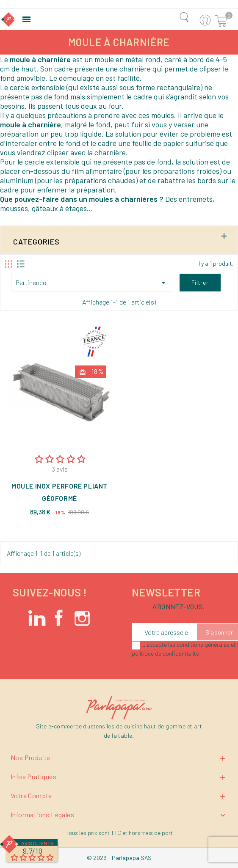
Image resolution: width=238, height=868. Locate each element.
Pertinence (92, 283)
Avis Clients (37, 843)
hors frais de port (151, 833)
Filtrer (200, 283)
